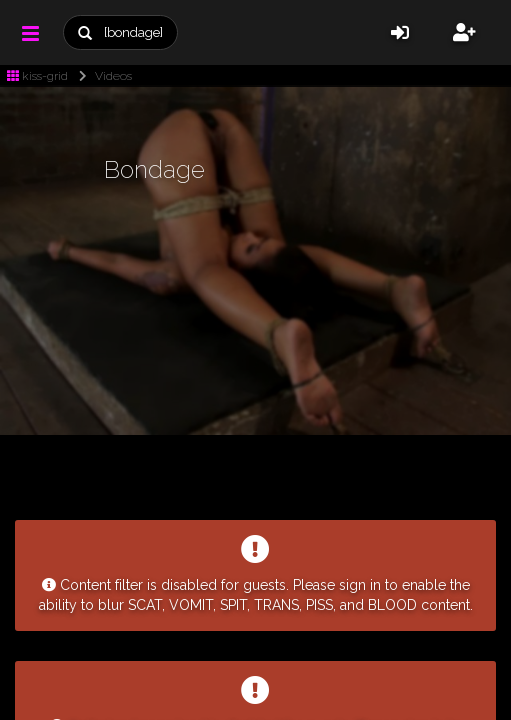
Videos (101, 76)
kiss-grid (37, 76)
